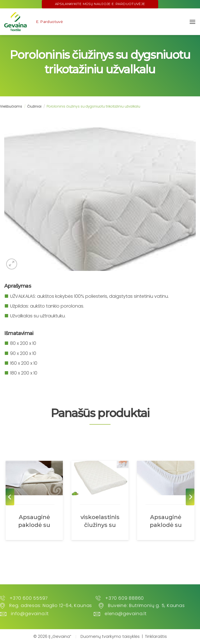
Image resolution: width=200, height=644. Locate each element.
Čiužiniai (34, 106)
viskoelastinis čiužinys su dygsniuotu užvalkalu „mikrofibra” (100, 521)
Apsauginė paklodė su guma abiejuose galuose (166, 521)
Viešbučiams (11, 106)
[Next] (190, 497)
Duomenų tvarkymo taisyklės (110, 636)
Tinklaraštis (156, 636)
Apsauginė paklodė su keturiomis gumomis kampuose (34, 521)
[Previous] (10, 497)
